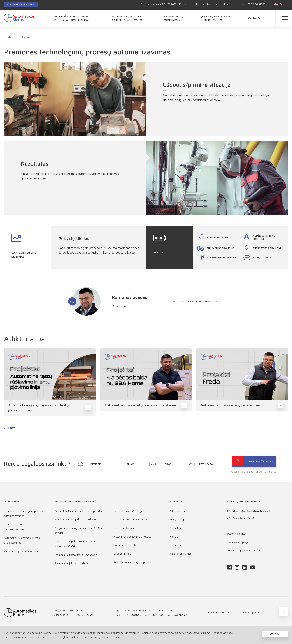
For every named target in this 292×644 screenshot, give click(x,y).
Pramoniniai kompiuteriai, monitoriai (76, 556)
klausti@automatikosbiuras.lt (215, 4)
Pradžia (9, 37)
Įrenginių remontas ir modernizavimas (216, 18)
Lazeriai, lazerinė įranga (128, 512)
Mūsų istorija (177, 521)
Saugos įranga (122, 555)
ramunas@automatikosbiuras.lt (196, 301)
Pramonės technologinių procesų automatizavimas (72, 18)
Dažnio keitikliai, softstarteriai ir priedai (78, 512)
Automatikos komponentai (21, 4)
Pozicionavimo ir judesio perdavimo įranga (80, 521)
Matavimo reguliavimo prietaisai (133, 538)
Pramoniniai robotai (125, 546)
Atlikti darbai (177, 512)
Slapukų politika (252, 613)
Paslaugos (24, 37)
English (281, 4)
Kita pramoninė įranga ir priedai (133, 563)
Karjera (174, 538)
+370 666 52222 (254, 4)
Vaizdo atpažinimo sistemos (130, 521)
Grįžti (12, 429)
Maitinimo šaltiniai (124, 529)
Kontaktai (254, 18)
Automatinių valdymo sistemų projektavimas (127, 18)
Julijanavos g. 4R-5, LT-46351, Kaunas (164, 4)
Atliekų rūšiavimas (181, 555)
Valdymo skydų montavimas (174, 18)
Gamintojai (176, 529)
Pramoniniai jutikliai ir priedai (72, 564)
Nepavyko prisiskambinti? (244, 551)
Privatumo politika (219, 613)
